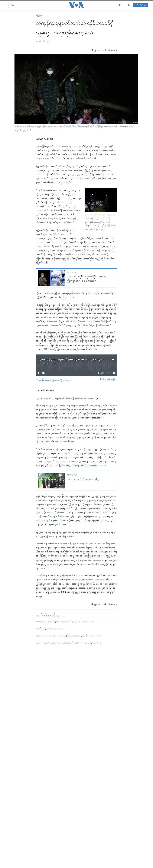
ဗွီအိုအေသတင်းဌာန (49, 363)
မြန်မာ (39, 15)
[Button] (95, 50)
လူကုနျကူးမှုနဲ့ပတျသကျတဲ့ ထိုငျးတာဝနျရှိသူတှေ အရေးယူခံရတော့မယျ (72, 359)
